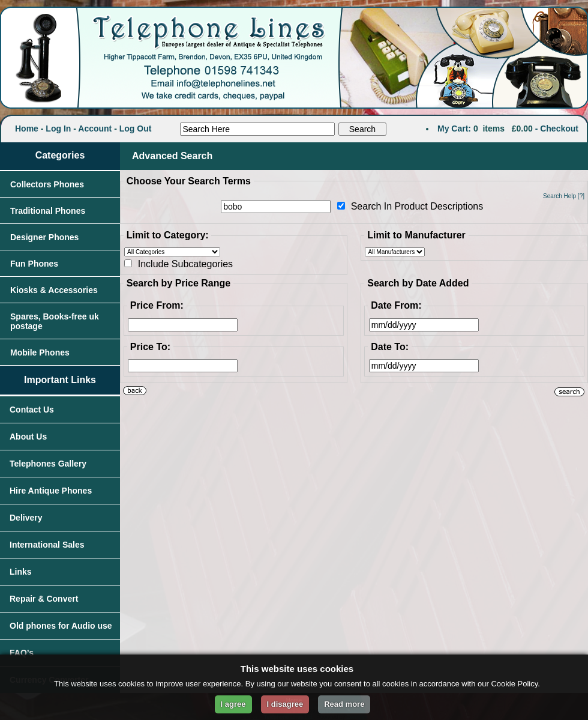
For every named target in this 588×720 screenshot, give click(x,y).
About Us (28, 437)
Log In (58, 129)
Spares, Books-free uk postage (55, 321)
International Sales (47, 545)
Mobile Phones (40, 352)
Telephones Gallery (48, 464)
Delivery (26, 518)
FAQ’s (22, 653)
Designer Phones (44, 237)
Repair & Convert (44, 599)
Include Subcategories (185, 264)
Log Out (136, 129)
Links (21, 572)
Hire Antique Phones (51, 491)
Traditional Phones (48, 211)
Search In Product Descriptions (417, 206)
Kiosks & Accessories (54, 290)
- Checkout (557, 129)
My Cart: (454, 129)
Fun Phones (34, 264)
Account (95, 129)
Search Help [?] (564, 196)
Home (27, 129)
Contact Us (32, 410)
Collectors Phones (47, 184)
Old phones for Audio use (61, 626)
